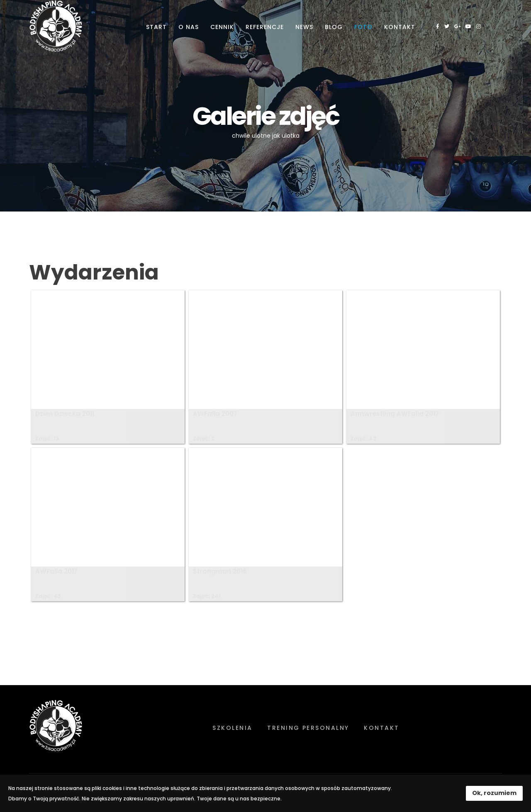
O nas (189, 27)
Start (156, 27)
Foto (363, 27)
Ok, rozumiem (494, 793)
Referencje (265, 27)
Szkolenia (232, 728)
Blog (334, 27)
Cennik (222, 27)
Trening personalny (308, 728)
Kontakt (400, 27)
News (304, 27)
